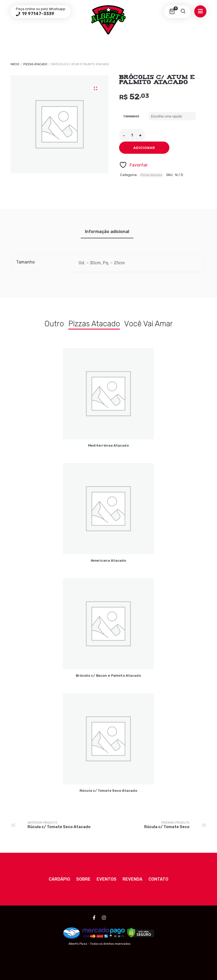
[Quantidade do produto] (132, 135)
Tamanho (131, 116)
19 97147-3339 (38, 14)
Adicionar (144, 148)
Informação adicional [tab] (107, 232)
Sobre (83, 879)
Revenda (132, 879)
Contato (158, 879)
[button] (95, 89)
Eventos (107, 879)
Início (15, 64)
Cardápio (59, 879)
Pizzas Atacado (35, 64)
